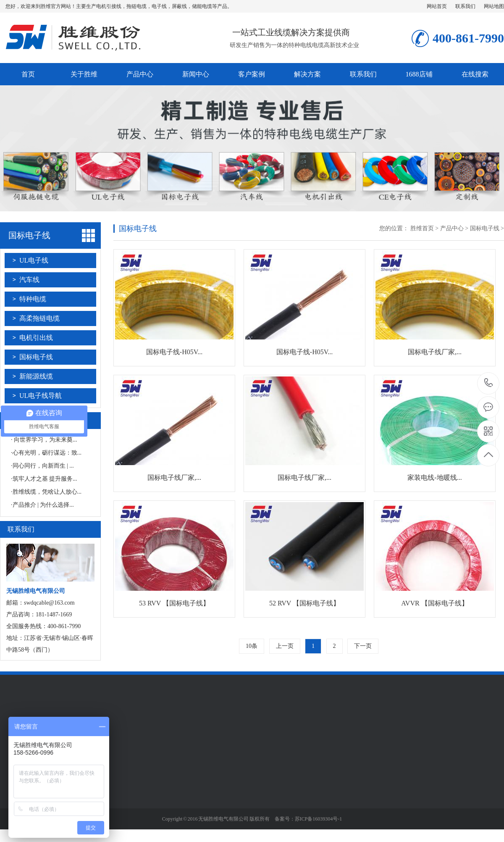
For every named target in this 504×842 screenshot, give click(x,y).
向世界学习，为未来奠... (45, 440)
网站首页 (437, 6)
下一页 (363, 646)
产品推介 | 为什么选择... (43, 505)
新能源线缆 (36, 376)
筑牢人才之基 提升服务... (45, 479)
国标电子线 (29, 235)
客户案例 (252, 74)
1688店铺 (419, 74)
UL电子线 (34, 260)
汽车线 (29, 280)
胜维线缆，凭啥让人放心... (47, 492)
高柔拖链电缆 (39, 318)
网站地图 (494, 6)
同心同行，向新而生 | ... (43, 466)
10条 (252, 646)
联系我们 (465, 6)
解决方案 (307, 74)
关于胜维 (84, 74)
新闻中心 (196, 74)
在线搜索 (475, 74)
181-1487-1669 (489, 383)
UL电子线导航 (41, 396)
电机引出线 (36, 338)
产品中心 (140, 74)
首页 (28, 74)
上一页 (285, 646)
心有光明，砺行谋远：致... (47, 453)
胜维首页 (422, 228)
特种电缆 (33, 299)
